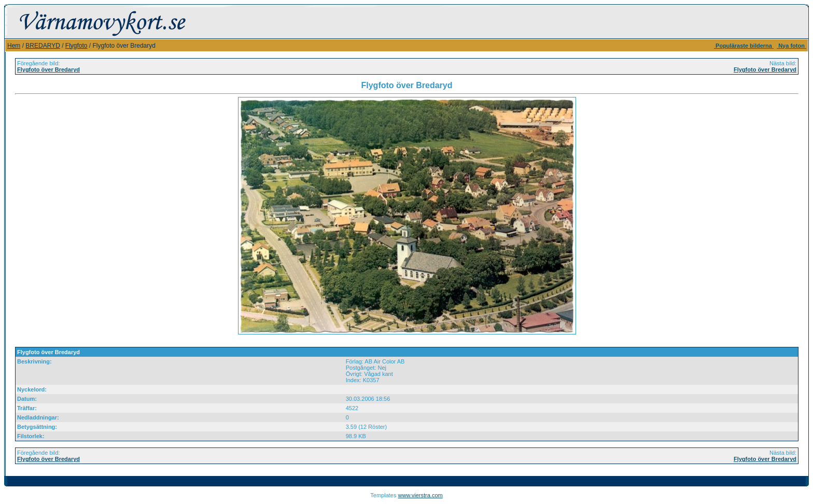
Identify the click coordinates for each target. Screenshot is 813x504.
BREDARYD (43, 46)
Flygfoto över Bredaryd (48, 69)
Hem (14, 46)
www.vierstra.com (420, 495)
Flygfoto (76, 46)
